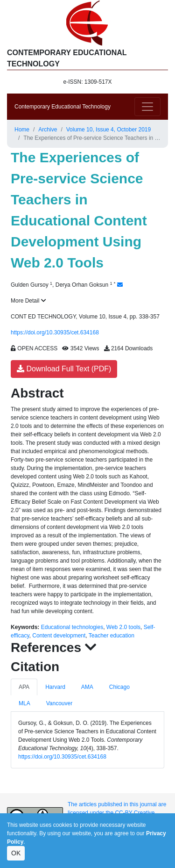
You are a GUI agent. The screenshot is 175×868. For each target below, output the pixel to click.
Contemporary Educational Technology (63, 107)
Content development (59, 636)
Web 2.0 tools (123, 627)
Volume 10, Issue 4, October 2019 (108, 130)
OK (16, 853)
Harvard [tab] (55, 687)
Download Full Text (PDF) (64, 369)
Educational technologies (72, 627)
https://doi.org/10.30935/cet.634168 (55, 333)
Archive (48, 130)
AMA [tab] (87, 687)
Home (22, 130)
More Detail (28, 301)
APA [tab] (24, 687)
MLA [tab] (24, 703)
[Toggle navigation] (147, 107)
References (54, 647)
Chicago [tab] (119, 687)
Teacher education (112, 636)
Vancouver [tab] (59, 703)
